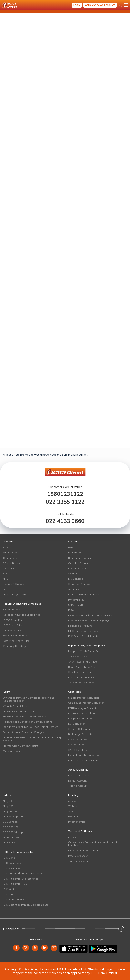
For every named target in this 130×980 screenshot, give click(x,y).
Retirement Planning (80, 558)
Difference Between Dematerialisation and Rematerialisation (29, 699)
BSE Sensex (10, 822)
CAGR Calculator (78, 750)
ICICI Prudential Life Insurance (21, 879)
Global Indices (12, 837)
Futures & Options (14, 584)
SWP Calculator (77, 739)
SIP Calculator (76, 745)
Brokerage (74, 553)
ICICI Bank (9, 858)
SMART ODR (76, 605)
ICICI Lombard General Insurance (23, 873)
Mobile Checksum (79, 856)
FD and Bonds (12, 563)
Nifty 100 (8, 806)
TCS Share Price (78, 656)
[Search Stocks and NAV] (120, 5)
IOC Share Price (12, 630)
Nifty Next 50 (11, 811)
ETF (5, 574)
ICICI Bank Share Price (81, 677)
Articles (73, 801)
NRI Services (76, 579)
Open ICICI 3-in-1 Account (100, 5)
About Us (74, 589)
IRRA (71, 610)
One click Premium (79, 563)
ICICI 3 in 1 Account (79, 775)
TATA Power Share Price (82, 662)
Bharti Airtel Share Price (82, 667)
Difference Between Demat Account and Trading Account (32, 739)
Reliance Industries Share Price (22, 615)
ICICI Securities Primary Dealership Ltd (26, 905)
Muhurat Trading (13, 751)
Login (77, 5)
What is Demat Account (17, 706)
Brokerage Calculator (81, 734)
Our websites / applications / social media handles (93, 844)
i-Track (72, 837)
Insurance (9, 568)
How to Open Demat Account (21, 746)
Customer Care (77, 568)
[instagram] (26, 948)
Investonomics (77, 822)
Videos (72, 811)
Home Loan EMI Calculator (84, 755)
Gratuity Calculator (79, 729)
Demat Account (77, 781)
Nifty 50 (7, 801)
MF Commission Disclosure (84, 631)
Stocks (7, 547)
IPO (5, 589)
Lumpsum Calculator (80, 718)
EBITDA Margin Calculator (83, 708)
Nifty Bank (9, 843)
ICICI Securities (12, 868)
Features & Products (80, 626)
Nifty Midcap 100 (13, 816)
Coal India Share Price (81, 672)
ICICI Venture (11, 889)
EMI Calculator (77, 724)
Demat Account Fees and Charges (24, 732)
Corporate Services (80, 584)
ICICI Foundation (13, 863)
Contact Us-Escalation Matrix (85, 594)
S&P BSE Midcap (13, 832)
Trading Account (78, 786)
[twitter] (35, 948)
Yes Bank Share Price (16, 636)
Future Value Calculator (82, 713)
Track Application (78, 861)
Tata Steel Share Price (16, 641)
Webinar (73, 806)
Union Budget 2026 (14, 594)
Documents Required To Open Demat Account (31, 727)
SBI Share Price (12, 609)
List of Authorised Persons (84, 850)
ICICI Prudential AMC (15, 884)
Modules (73, 816)
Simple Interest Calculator (84, 698)
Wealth (72, 574)
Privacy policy (76, 600)
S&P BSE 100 (11, 827)
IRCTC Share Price (14, 620)
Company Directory (14, 646)
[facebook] (16, 948)
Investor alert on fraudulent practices (90, 615)
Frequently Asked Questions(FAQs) (89, 620)
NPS (6, 579)
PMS (71, 547)
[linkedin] (44, 948)
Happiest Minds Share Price (85, 651)
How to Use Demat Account (20, 711)
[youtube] (54, 948)
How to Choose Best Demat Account (25, 716)
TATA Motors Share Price (83, 683)
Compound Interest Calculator (86, 703)
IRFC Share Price (13, 625)
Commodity (10, 558)
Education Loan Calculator (84, 760)
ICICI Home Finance (15, 899)
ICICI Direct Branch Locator (84, 636)
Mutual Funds (11, 553)
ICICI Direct (9, 894)
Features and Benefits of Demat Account (27, 722)
